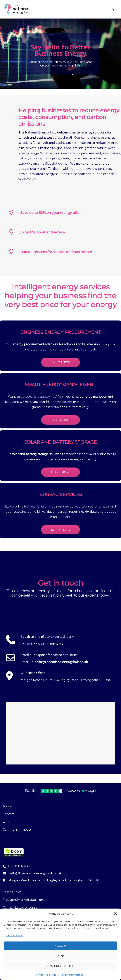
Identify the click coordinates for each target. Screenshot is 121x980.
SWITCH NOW (60, 362)
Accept (61, 946)
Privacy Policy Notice (47, 975)
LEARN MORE (61, 472)
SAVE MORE (61, 420)
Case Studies (12, 892)
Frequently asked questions (24, 900)
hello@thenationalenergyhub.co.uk (61, 662)
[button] (115, 914)
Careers (8, 822)
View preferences (60, 966)
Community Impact (17, 830)
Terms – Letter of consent (22, 908)
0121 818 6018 (53, 644)
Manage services (14, 935)
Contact (9, 814)
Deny (61, 956)
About (7, 806)
